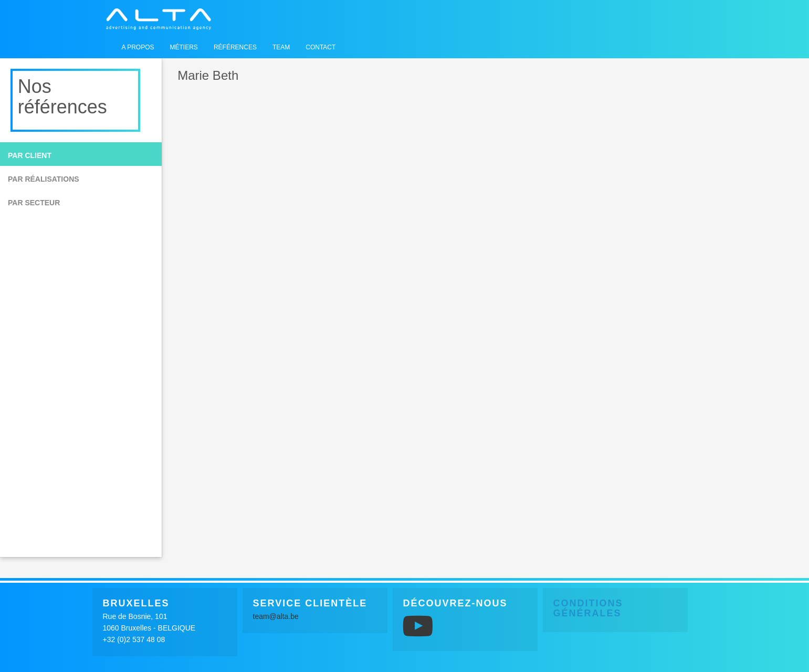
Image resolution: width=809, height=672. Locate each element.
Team (281, 47)
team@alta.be (276, 616)
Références (235, 47)
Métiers (184, 47)
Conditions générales (588, 608)
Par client (30, 155)
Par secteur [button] (34, 203)
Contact (321, 47)
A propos (138, 47)
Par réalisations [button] (44, 179)
